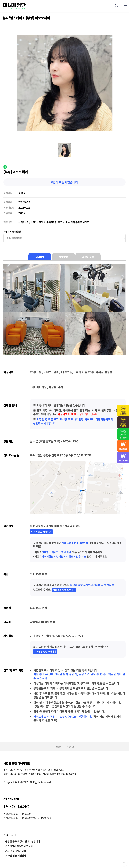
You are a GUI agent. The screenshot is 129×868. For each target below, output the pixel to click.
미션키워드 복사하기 (41, 532)
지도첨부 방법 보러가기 (45, 652)
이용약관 (70, 746)
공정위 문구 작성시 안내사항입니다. (23, 841)
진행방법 (63, 257)
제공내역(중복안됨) (12, 232)
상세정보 (40, 257)
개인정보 (59, 746)
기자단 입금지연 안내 (16, 851)
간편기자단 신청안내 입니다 (19, 846)
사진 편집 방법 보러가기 (64, 590)
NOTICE (10, 835)
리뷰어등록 (88, 257)
